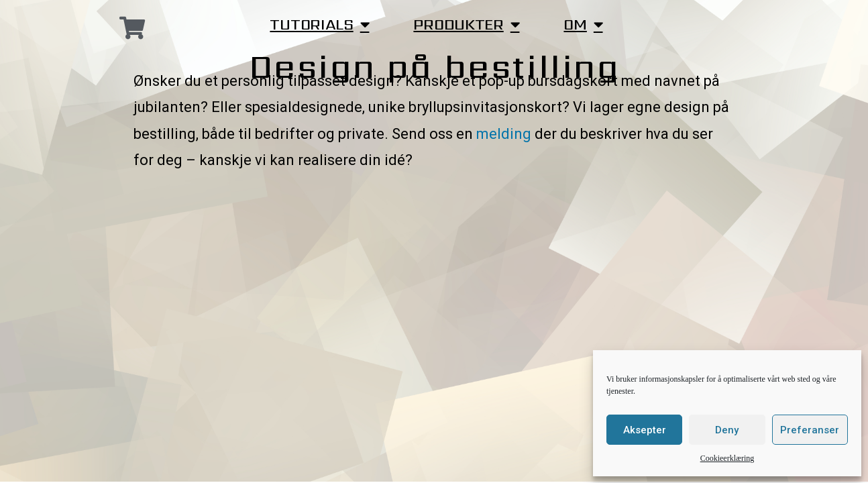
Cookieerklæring (727, 459)
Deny (727, 430)
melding (504, 134)
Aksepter (645, 430)
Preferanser (810, 430)
